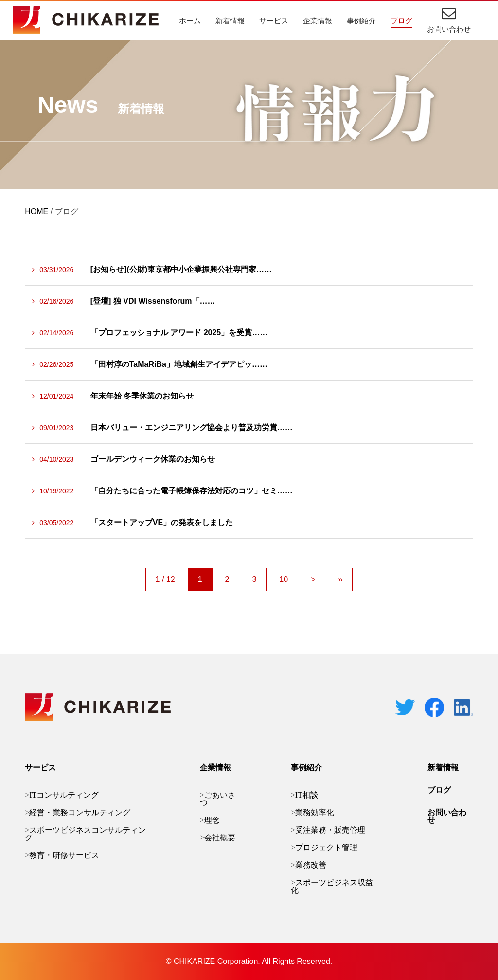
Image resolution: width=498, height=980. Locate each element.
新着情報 (230, 21)
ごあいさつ (218, 799)
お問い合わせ (449, 29)
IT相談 (307, 795)
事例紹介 (361, 21)
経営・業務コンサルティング (80, 812)
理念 (212, 820)
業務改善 (311, 865)
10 (284, 579)
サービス (274, 21)
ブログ (401, 21)
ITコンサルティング (64, 795)
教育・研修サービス (64, 855)
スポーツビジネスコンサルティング (85, 834)
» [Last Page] (340, 579)
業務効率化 (315, 812)
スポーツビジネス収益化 (332, 886)
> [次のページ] (313, 579)
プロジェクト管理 (326, 847)
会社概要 (220, 838)
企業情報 (318, 21)
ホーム (190, 21)
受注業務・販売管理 (330, 830)
